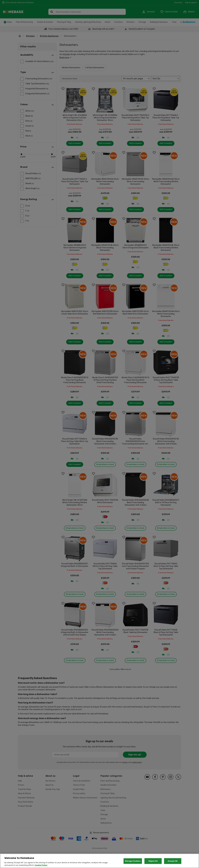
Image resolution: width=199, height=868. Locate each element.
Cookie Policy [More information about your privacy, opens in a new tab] (41, 865)
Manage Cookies (133, 861)
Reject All (153, 861)
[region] (99, 861)
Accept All (173, 861)
